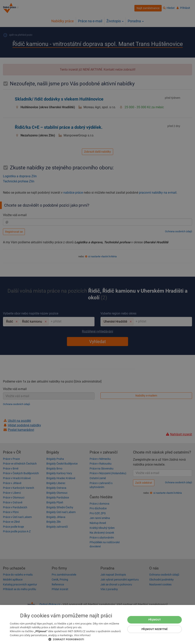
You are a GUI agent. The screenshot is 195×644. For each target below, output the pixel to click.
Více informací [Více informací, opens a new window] (82, 635)
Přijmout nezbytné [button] (155, 629)
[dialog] (97, 624)
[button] (66, 639)
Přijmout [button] (155, 620)
